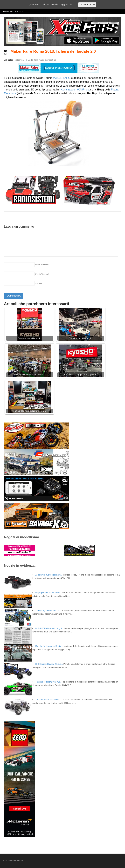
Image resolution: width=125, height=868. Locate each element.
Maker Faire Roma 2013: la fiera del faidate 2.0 (53, 51)
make (41, 60)
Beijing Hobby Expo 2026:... (48, 593)
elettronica (19, 60)
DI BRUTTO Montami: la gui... (49, 628)
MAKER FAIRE (62, 78)
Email (42, 274)
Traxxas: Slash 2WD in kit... (48, 700)
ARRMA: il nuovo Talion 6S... (49, 575)
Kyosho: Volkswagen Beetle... (49, 646)
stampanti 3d (51, 60)
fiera (36, 60)
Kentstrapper (68, 90)
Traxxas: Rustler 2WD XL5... (49, 682)
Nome (42, 265)
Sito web (39, 284)
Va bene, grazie (87, 5)
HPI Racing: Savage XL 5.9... (49, 664)
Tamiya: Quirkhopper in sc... (48, 610)
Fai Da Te (29, 60)
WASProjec (84, 90)
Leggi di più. (66, 4)
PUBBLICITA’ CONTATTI (13, 12)
